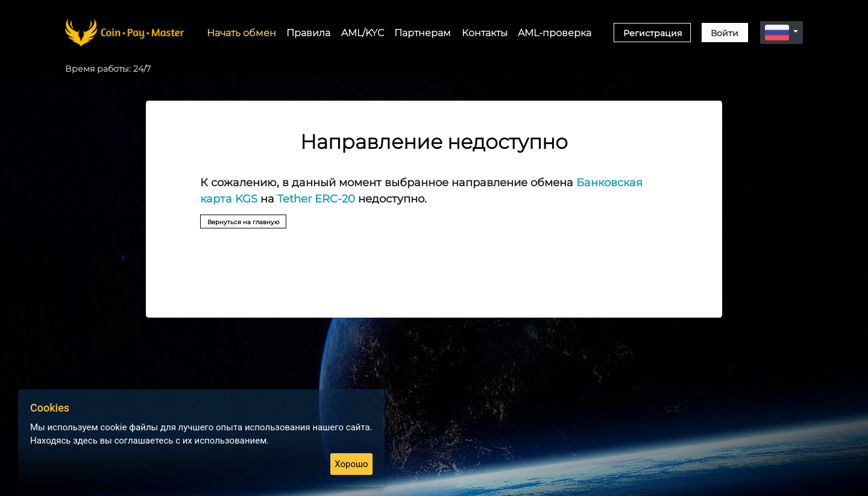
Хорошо (351, 464)
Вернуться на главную (259, 223)
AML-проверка (555, 33)
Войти (725, 33)
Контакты (485, 33)
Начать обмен (241, 33)
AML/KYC (363, 33)
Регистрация (653, 33)
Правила (308, 33)
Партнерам (423, 33)
